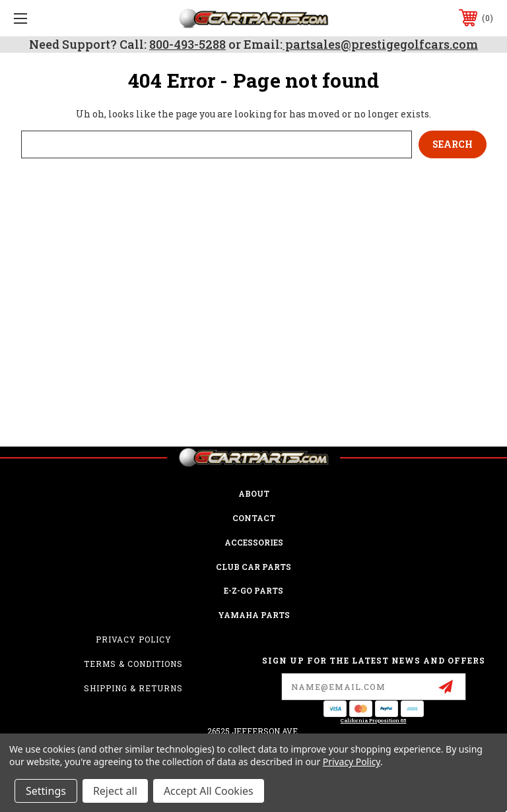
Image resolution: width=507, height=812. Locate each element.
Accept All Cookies (209, 791)
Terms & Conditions (133, 664)
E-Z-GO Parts (253, 590)
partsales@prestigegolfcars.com (380, 44)
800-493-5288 (187, 44)
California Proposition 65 (374, 720)
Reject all (115, 791)
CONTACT (254, 518)
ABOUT (254, 493)
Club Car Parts (253, 567)
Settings (46, 791)
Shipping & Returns (133, 688)
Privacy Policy (134, 639)
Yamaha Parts (254, 615)
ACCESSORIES (254, 542)
